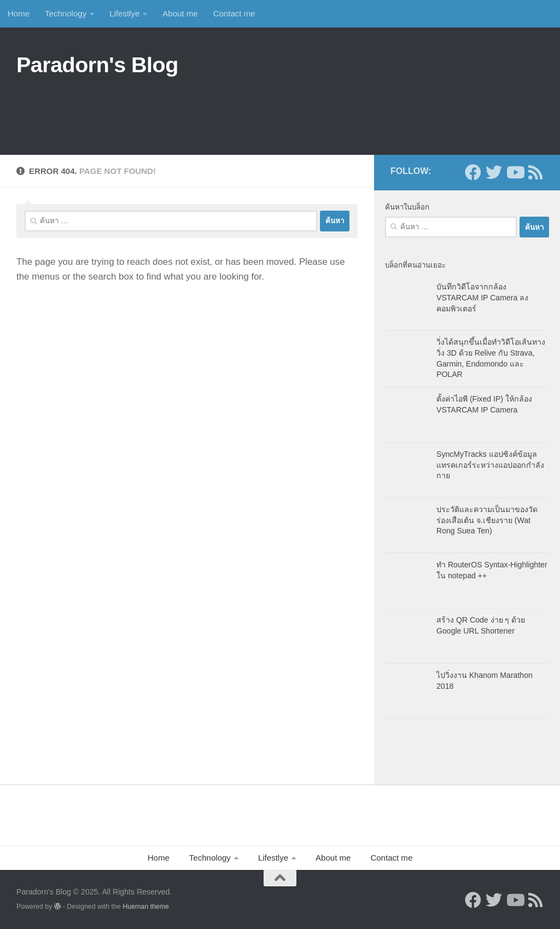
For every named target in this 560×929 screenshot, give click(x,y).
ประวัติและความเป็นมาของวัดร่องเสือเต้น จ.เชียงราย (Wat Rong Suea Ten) (487, 520)
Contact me (234, 13)
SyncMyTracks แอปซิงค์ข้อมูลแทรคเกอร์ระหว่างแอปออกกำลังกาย (490, 465)
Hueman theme (146, 907)
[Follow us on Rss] (535, 172)
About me (180, 13)
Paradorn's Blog (97, 65)
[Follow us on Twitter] (494, 172)
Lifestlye (124, 13)
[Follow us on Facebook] (473, 172)
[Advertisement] (345, 110)
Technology (66, 13)
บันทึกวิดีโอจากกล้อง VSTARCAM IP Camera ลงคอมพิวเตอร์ (482, 297)
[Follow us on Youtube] (515, 172)
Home (19, 13)
